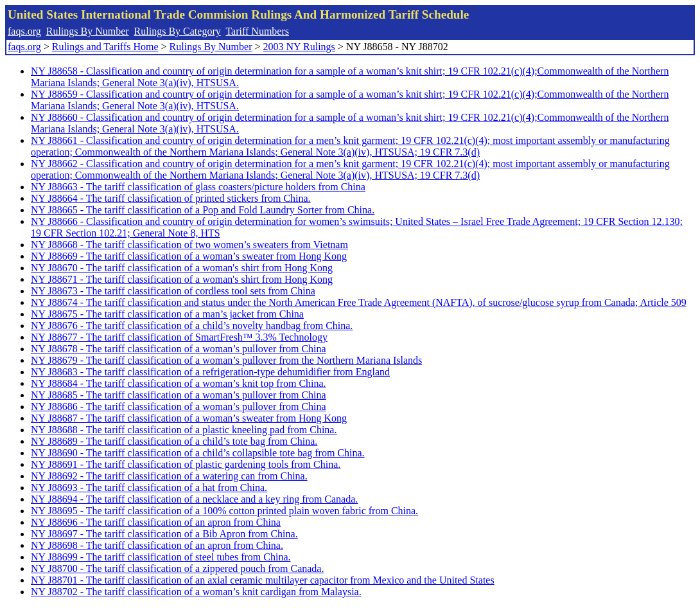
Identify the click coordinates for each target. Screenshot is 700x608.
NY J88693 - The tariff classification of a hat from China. (149, 487)
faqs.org (24, 31)
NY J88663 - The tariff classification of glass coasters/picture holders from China (198, 187)
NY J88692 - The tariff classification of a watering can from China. (169, 476)
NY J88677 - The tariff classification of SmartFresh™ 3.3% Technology (179, 337)
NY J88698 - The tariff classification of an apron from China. (157, 545)
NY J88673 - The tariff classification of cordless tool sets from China (173, 291)
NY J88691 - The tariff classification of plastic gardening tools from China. (186, 464)
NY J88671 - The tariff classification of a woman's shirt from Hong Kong (182, 279)
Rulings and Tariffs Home (105, 47)
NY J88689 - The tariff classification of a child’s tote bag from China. (174, 441)
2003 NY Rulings (299, 47)
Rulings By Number (88, 31)
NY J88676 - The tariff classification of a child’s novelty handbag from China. (192, 326)
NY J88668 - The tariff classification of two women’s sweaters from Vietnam (189, 245)
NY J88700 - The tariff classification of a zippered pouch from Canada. (177, 568)
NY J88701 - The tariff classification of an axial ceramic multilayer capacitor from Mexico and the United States (263, 580)
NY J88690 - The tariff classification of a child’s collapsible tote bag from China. (198, 453)
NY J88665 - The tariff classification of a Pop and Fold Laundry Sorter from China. (203, 210)
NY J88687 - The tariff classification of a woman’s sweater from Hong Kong (189, 418)
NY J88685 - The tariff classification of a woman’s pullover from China (179, 395)
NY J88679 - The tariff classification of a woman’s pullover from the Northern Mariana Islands (226, 360)
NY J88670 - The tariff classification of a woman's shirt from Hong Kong (182, 268)
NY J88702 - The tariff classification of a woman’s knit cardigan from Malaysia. (196, 592)
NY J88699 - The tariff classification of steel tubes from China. (161, 557)
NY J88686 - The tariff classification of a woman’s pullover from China (179, 407)
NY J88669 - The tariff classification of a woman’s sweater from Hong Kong (189, 256)
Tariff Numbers (257, 31)
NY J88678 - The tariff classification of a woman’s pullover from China (179, 349)
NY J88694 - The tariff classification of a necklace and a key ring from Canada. (194, 499)
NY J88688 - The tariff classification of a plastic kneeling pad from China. (184, 430)
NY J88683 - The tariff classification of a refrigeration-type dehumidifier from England (210, 372)
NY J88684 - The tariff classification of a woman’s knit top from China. (179, 383)
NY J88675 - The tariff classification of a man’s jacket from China (167, 314)
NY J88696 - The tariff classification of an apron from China (156, 522)
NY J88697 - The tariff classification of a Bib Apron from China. (164, 534)
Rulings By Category (178, 31)
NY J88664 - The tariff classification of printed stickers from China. (171, 198)
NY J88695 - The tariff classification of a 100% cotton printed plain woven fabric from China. (224, 511)
